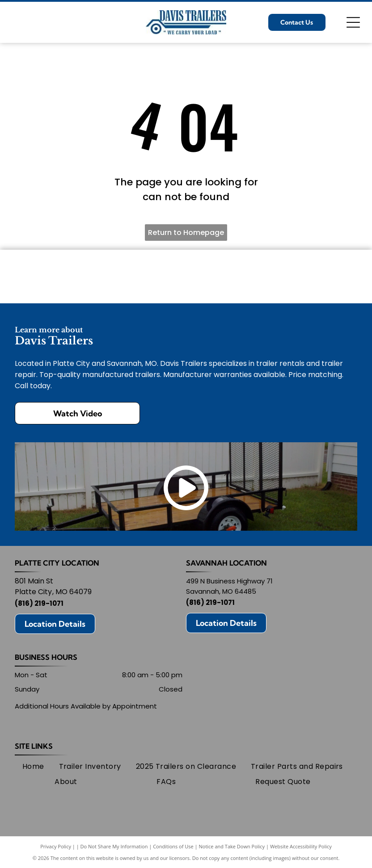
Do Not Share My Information (114, 846)
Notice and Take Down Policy (232, 846)
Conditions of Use (173, 846)
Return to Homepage (186, 233)
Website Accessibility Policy (301, 846)
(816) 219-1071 (39, 603)
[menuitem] (33, 767)
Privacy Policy (56, 846)
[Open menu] (353, 22)
